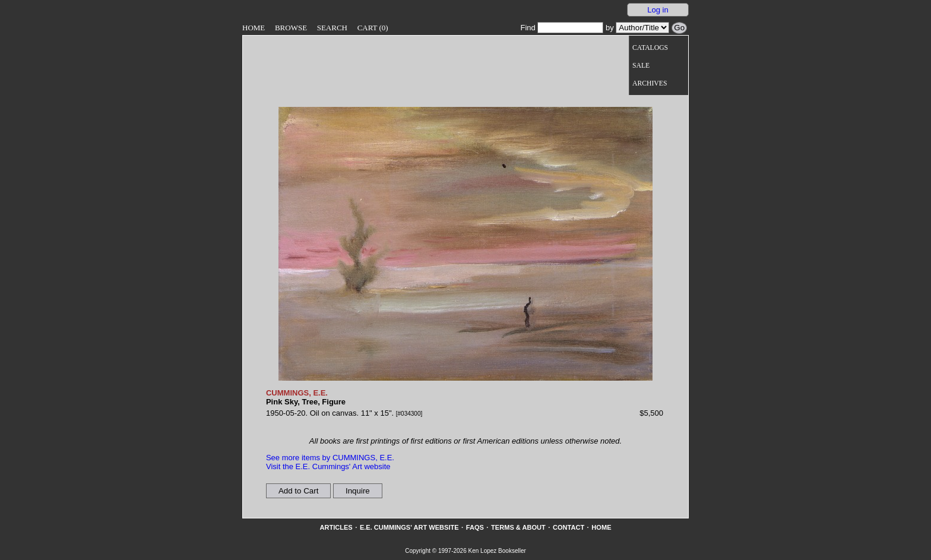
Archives (650, 83)
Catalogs (650, 48)
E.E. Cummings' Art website (409, 527)
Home (254, 28)
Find (562, 28)
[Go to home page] (399, 58)
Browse (291, 28)
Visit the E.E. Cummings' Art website (328, 466)
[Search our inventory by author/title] (642, 28)
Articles (336, 527)
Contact (569, 527)
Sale (641, 66)
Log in (658, 10)
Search (332, 28)
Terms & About (518, 527)
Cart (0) (373, 28)
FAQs (475, 527)
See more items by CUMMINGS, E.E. (330, 458)
